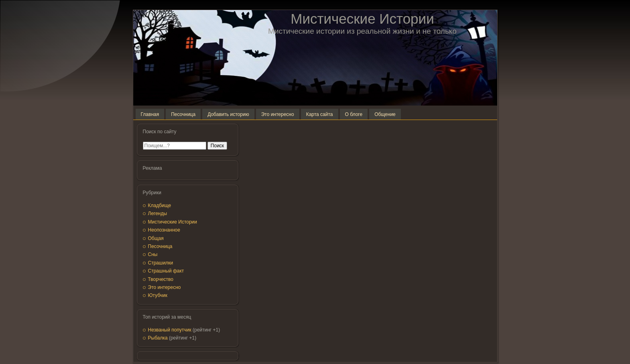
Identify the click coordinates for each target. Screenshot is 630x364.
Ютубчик (158, 295)
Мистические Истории (362, 19)
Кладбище (160, 205)
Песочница (160, 246)
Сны (153, 254)
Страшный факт (166, 271)
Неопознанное (164, 230)
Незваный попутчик (170, 330)
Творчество (161, 279)
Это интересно (165, 287)
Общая (156, 238)
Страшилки (161, 263)
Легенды (158, 214)
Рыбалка (158, 338)
